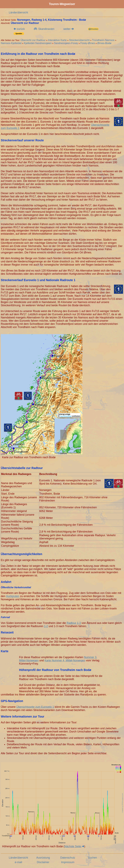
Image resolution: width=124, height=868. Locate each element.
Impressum (68, 862)
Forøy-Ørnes (88, 43)
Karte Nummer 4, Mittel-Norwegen (65, 660)
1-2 (46, 626)
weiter (69, 29)
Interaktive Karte (57, 40)
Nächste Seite (74, 846)
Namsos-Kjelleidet (11, 43)
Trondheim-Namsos (103, 40)
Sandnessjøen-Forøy (66, 43)
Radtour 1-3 (74, 623)
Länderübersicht (18, 12)
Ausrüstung (43, 858)
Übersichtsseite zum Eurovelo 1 (35, 707)
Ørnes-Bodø (104, 43)
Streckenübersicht (79, 40)
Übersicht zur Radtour (33, 40)
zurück (19, 29)
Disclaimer (43, 862)
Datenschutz (68, 858)
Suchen (92, 858)
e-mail (18, 862)
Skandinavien (44, 29)
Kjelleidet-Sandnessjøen (38, 43)
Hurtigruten (13, 596)
